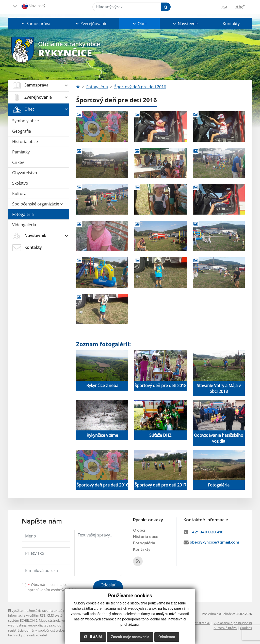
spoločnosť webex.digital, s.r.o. (61, 630)
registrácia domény (22, 630)
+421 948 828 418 (207, 532)
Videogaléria (24, 225)
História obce (25, 142)
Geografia (22, 131)
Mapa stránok (49, 620)
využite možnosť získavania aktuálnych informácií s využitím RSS (39, 613)
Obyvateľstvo (25, 173)
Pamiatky (21, 152)
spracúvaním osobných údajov (54, 590)
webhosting (17, 625)
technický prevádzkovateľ (27, 635)
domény (64, 625)
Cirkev (18, 162)
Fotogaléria (23, 214)
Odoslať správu (108, 588)
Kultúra (19, 194)
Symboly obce (26, 121)
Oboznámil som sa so (54, 587)
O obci (139, 530)
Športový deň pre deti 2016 (140, 87)
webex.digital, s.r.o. (42, 625)
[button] (35, 24)
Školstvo (20, 183)
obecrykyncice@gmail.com (214, 542)
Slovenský (33, 6)
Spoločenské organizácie (37, 204)
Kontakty (231, 24)
